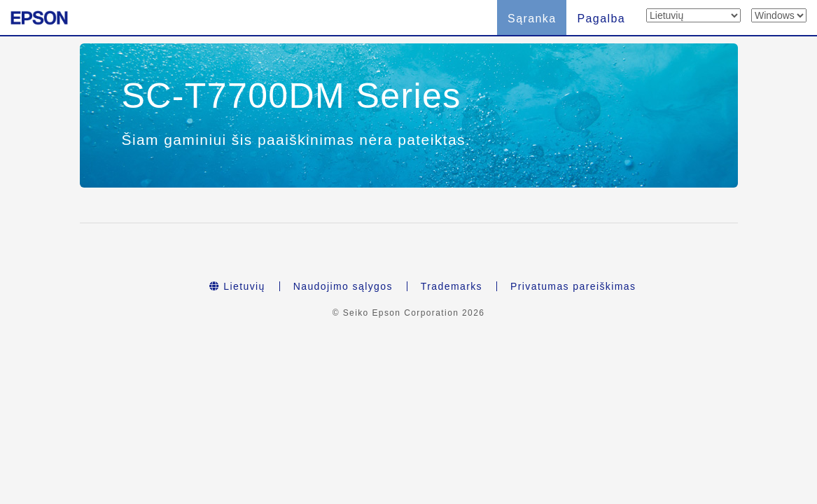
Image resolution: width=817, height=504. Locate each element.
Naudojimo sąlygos (343, 286)
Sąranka (532, 19)
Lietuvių (237, 286)
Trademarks (452, 286)
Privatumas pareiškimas (573, 286)
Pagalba (601, 19)
